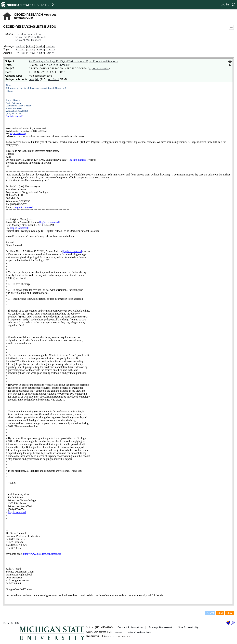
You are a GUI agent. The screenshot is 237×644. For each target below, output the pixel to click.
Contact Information (130, 628)
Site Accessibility (188, 628)
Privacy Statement (160, 628)
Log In (225, 5)
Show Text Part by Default (31, 37)
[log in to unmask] (58, 65)
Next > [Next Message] (40, 46)
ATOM (210, 613)
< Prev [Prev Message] (31, 46)
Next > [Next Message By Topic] (40, 50)
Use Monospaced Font (29, 34)
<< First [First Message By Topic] (20, 50)
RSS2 (229, 613)
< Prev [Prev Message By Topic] (31, 50)
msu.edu (118, 632)
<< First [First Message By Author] (20, 53)
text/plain (34, 79)
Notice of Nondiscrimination (140, 632)
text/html (53, 79)
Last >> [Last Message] (51, 46)
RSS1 (220, 613)
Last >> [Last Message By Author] (51, 53)
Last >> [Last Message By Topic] (51, 50)
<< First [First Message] (20, 46)
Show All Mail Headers (28, 40)
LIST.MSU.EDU (10, 623)
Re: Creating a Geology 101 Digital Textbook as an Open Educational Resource (73, 61)
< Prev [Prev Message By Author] (31, 53)
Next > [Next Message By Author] (40, 53)
